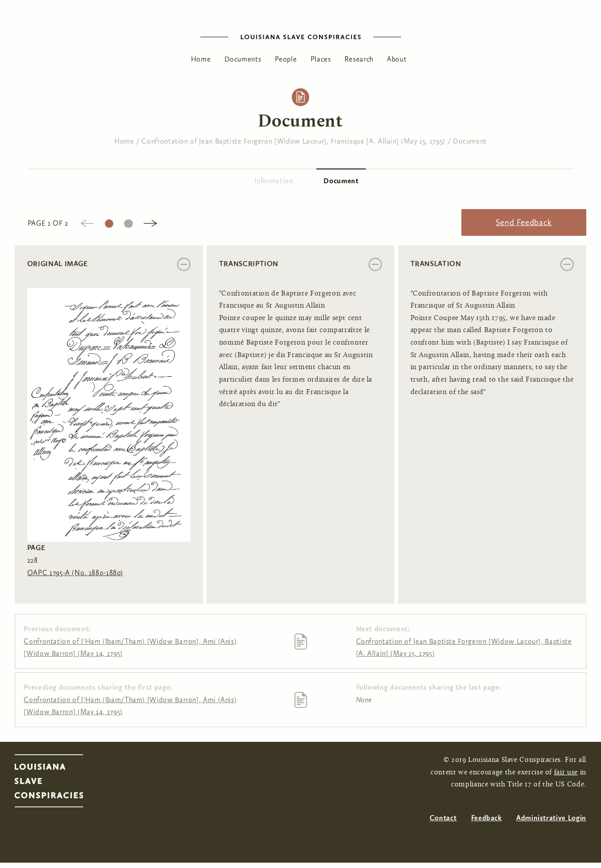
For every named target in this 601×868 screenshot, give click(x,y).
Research (359, 59)
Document (470, 141)
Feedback (487, 818)
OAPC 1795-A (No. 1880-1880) (75, 573)
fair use (566, 773)
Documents (243, 59)
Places (321, 59)
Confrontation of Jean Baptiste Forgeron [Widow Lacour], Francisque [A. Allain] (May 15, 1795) (293, 141)
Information (274, 181)
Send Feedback (524, 222)
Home (201, 59)
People (286, 59)
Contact (443, 818)
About (397, 59)
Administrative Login (551, 818)
